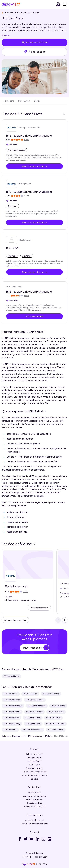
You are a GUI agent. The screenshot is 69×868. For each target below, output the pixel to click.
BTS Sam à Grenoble (55, 724)
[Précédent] (58, 620)
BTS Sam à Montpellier (32, 730)
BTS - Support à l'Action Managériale (29, 135)
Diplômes (16, 736)
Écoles (37, 101)
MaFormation (41, 857)
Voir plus (5, 35)
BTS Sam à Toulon (33, 718)
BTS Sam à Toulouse (35, 700)
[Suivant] (65, 620)
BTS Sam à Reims (56, 712)
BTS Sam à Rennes (12, 700)
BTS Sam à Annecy (12, 724)
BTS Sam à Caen (33, 724)
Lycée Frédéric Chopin (14, 287)
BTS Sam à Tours (53, 718)
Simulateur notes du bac (34, 806)
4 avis (27, 196)
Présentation (24, 101)
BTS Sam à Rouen (11, 718)
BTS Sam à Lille (10, 730)
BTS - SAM (13, 248)
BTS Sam (48, 736)
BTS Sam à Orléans (12, 712)
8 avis (27, 140)
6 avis (26, 296)
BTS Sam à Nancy (11, 676)
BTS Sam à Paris (11, 694)
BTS (24, 736)
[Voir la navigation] (65, 4)
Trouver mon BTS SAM (34, 42)
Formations (9, 101)
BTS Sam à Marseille (37, 706)
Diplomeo (5, 736)
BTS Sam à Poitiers (34, 712)
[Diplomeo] (11, 4)
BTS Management (35, 736)
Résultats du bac (34, 803)
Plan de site (35, 779)
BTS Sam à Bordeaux (13, 706)
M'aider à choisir (34, 52)
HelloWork (27, 857)
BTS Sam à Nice (58, 706)
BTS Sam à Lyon (30, 694)
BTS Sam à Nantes (51, 694)
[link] (28, 864)
